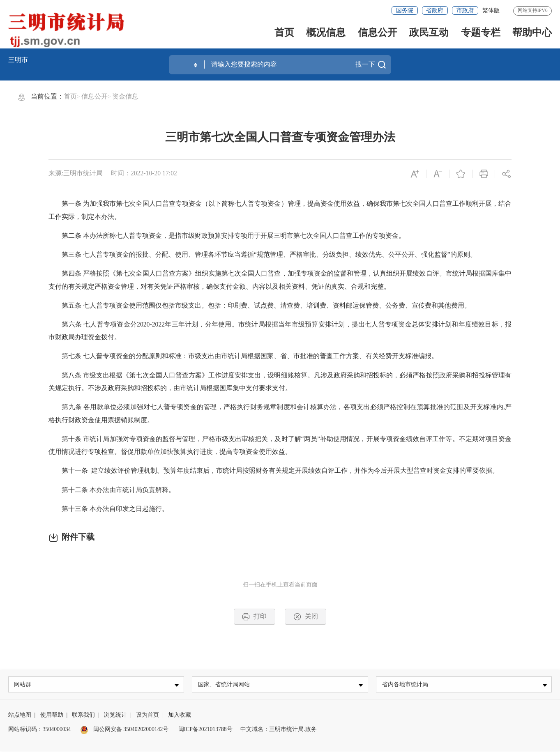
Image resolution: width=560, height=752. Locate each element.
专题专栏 (481, 32)
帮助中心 (532, 32)
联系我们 (83, 716)
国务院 (405, 10)
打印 (254, 617)
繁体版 (491, 10)
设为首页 (147, 716)
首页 (284, 32)
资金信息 (125, 96)
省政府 (435, 10)
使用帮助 (52, 716)
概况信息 (326, 32)
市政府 (465, 10)
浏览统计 (115, 716)
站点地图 (20, 716)
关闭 (306, 617)
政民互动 (429, 32)
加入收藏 (180, 716)
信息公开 (378, 32)
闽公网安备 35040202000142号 (124, 730)
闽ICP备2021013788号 (205, 730)
